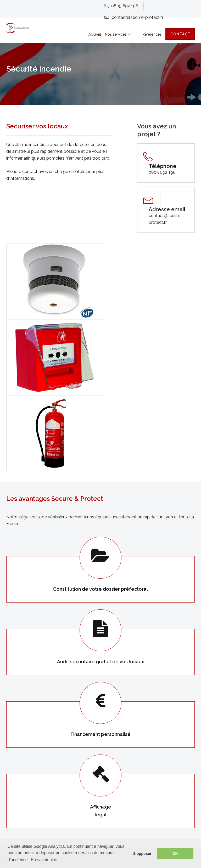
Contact (180, 34)
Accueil (95, 34)
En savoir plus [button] (44, 860)
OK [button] (175, 854)
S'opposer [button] (142, 854)
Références (152, 34)
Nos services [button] (116, 34)
